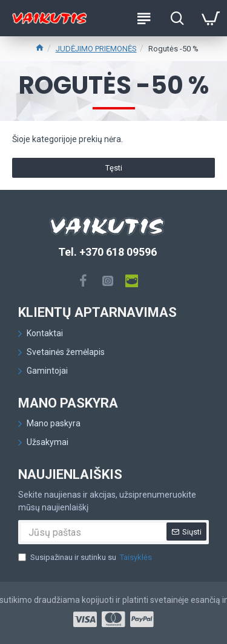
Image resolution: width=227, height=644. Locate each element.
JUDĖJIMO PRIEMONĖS (96, 49)
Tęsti (114, 168)
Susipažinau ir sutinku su (86, 558)
